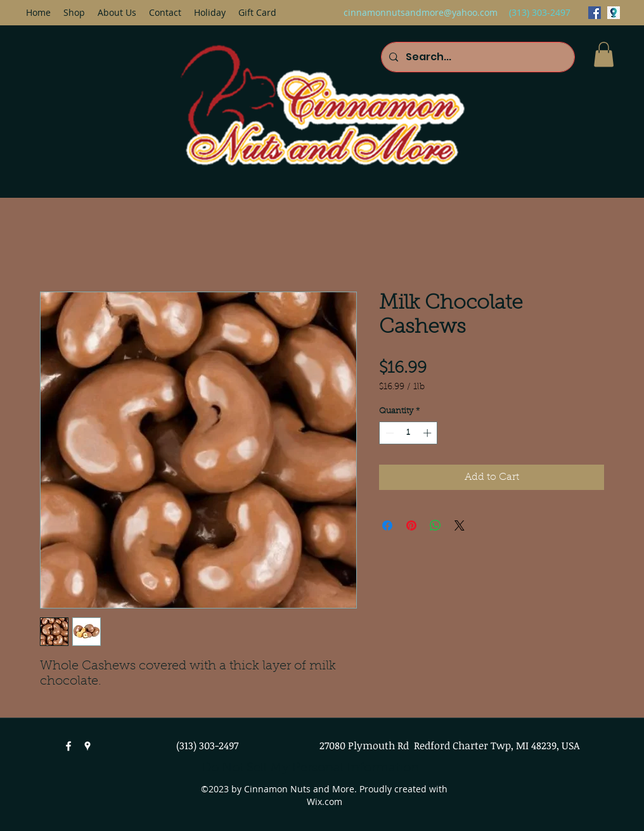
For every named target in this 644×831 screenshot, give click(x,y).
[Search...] (477, 57)
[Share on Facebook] (387, 525)
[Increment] (428, 433)
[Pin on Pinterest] (411, 525)
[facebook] (595, 13)
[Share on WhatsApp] (435, 525)
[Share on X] (460, 525)
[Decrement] (389, 433)
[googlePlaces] (614, 13)
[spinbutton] (409, 433)
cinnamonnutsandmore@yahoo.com (421, 12)
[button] (604, 54)
